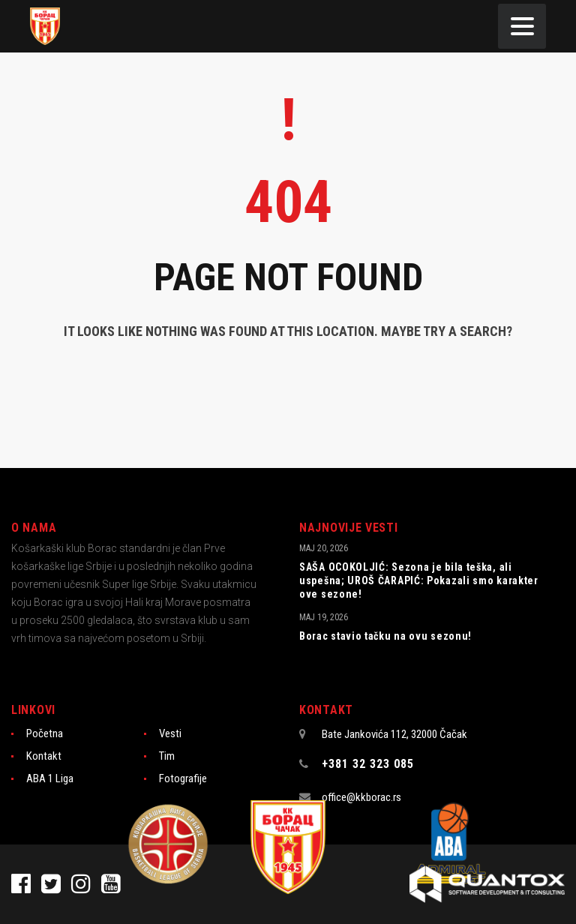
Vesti (170, 733)
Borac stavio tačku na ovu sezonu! (385, 636)
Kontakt (44, 756)
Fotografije (183, 778)
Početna (45, 733)
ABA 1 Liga (50, 778)
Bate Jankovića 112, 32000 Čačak (394, 734)
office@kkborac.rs (361, 797)
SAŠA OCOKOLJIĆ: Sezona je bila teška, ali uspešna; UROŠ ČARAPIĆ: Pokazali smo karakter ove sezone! (419, 580)
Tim (167, 756)
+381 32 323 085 (368, 764)
